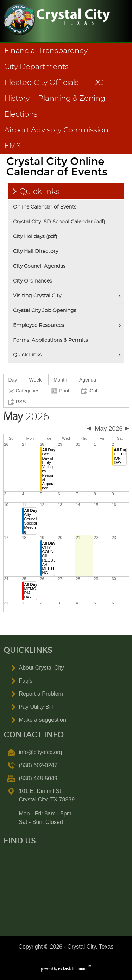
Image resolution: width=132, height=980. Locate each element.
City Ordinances (33, 281)
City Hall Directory (36, 252)
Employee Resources (39, 325)
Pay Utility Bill (36, 707)
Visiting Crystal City (37, 296)
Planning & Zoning (72, 98)
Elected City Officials (41, 83)
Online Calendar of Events (45, 207)
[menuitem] (14, 380)
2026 (26, 417)
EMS (12, 146)
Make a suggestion (43, 720)
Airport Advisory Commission (56, 130)
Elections (21, 114)
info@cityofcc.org (41, 752)
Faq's (26, 681)
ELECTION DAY (121, 456)
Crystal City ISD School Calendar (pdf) (59, 222)
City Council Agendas (39, 266)
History (17, 98)
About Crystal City (42, 668)
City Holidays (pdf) (35, 237)
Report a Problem (41, 694)
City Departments (36, 67)
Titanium (73, 969)
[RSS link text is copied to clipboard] (18, 402)
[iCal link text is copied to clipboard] (90, 391)
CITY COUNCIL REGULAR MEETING (49, 558)
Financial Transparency (46, 51)
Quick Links (27, 355)
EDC (95, 83)
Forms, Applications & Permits (51, 340)
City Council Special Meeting (31, 521)
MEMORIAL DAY (31, 591)
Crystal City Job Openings (45, 311)
